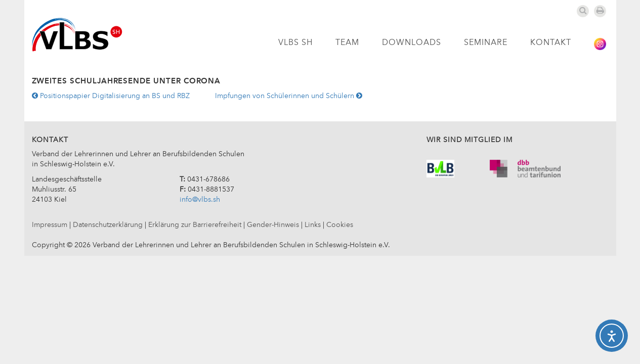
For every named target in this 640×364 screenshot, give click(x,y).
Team (347, 43)
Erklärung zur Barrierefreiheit (195, 225)
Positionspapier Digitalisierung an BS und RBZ (111, 96)
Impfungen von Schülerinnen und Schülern (289, 96)
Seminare (486, 43)
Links (313, 225)
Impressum (50, 225)
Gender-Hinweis (273, 225)
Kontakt (551, 43)
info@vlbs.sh (200, 200)
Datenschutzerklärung (108, 225)
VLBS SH (295, 43)
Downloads (412, 43)
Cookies (340, 225)
